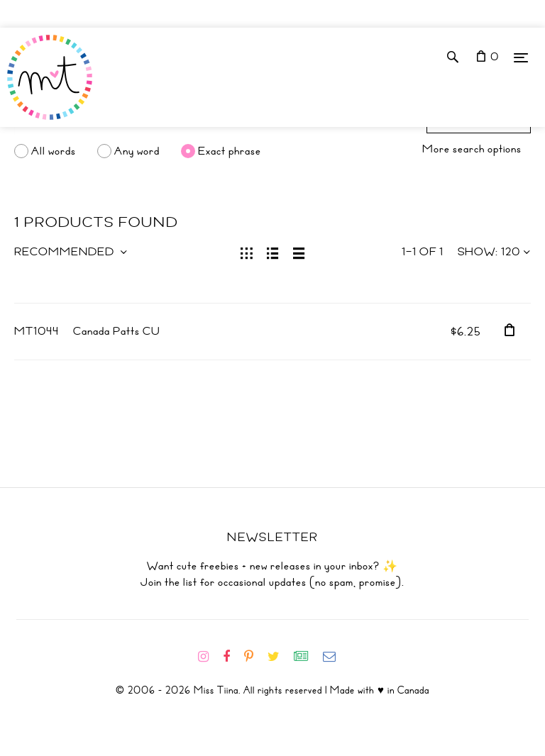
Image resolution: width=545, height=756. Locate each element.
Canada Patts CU (117, 331)
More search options (472, 149)
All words (54, 151)
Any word (137, 151)
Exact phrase (230, 151)
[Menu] (521, 57)
